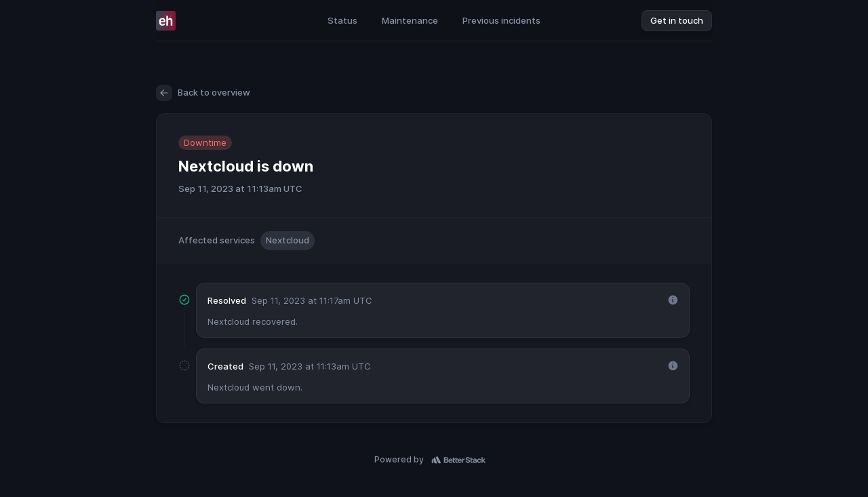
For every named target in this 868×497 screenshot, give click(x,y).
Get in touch (677, 20)
